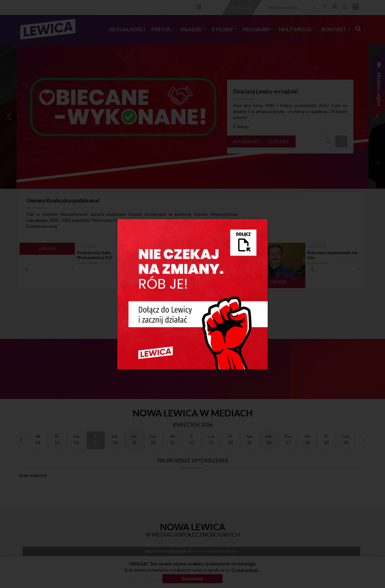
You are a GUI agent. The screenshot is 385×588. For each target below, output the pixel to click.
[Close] (262, 224)
